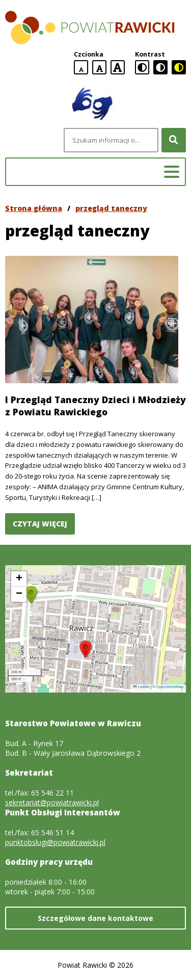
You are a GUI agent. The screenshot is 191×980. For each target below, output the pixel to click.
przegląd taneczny (111, 208)
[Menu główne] (172, 172)
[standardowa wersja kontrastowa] (142, 67)
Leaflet (141, 687)
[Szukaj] (174, 140)
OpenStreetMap (170, 687)
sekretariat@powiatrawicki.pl (52, 802)
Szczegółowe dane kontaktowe (95, 918)
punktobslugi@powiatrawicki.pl (55, 842)
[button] (86, 649)
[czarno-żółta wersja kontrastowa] (179, 67)
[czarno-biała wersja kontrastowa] (160, 67)
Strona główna (34, 208)
